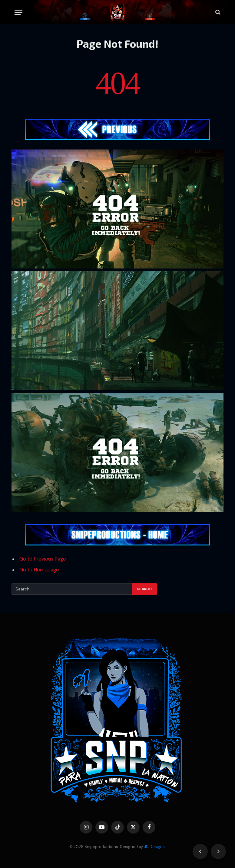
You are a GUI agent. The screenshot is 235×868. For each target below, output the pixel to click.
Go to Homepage (39, 570)
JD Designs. (155, 847)
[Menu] (18, 12)
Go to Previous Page (43, 559)
